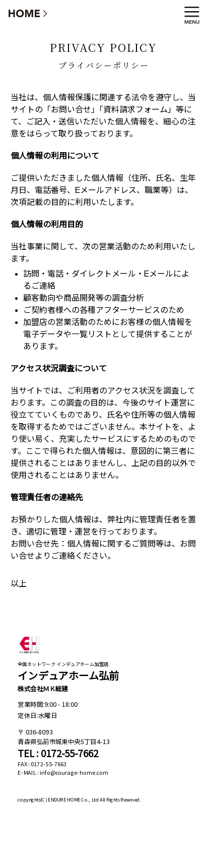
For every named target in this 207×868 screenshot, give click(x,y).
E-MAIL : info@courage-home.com (63, 773)
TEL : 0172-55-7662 (58, 753)
